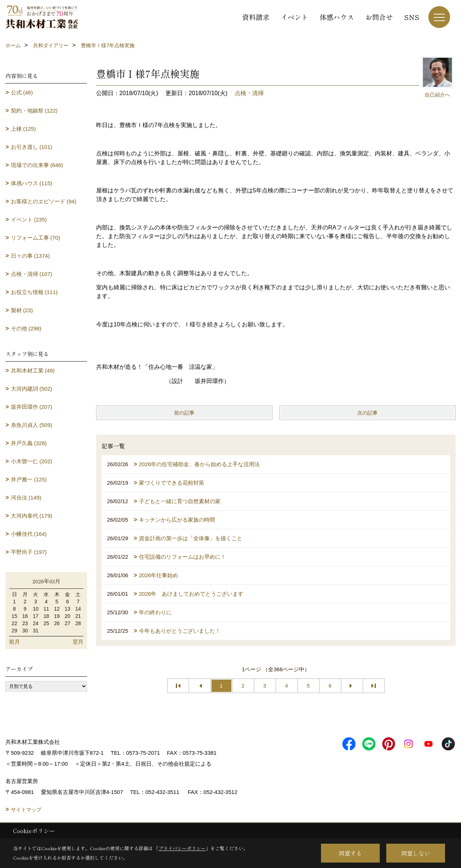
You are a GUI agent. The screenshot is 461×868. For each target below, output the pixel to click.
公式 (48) (22, 92)
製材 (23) (22, 310)
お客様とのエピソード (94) (44, 201)
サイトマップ (26, 810)
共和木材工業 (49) (33, 370)
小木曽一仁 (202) (32, 461)
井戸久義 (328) (29, 443)
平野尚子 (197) (29, 552)
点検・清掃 (249, 93)
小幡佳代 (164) (29, 534)
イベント (295, 17)
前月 (15, 642)
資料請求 (256, 17)
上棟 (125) (23, 129)
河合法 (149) (26, 498)
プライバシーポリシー (182, 848)
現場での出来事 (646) (37, 165)
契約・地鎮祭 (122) (34, 111)
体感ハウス (337, 17)
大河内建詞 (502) (32, 389)
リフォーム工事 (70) (36, 238)
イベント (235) (29, 219)
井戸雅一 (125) (29, 479)
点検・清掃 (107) (32, 274)
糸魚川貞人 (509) (32, 425)
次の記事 (367, 413)
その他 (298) (26, 328)
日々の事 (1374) (30, 256)
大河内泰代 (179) (32, 516)
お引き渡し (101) (32, 147)
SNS (412, 17)
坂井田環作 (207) (32, 407)
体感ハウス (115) (32, 183)
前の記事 (184, 413)
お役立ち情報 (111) (34, 292)
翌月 (78, 642)
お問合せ (379, 17)
